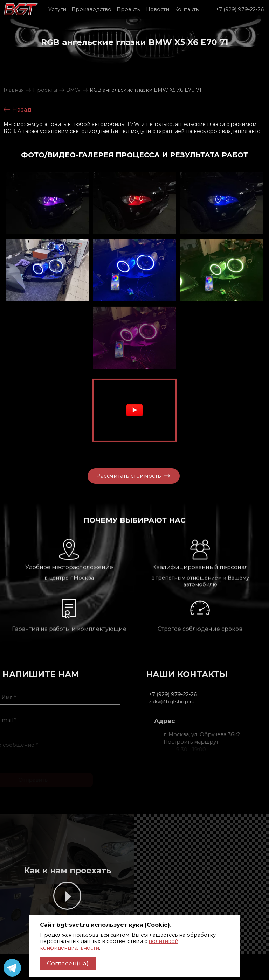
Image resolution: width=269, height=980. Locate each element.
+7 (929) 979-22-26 (240, 9)
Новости (158, 9)
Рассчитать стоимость (121, 476)
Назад (18, 109)
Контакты (187, 9)
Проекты (129, 9)
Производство (91, 9)
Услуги (57, 9)
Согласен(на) (68, 963)
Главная (14, 90)
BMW (73, 90)
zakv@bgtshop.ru (193, 702)
